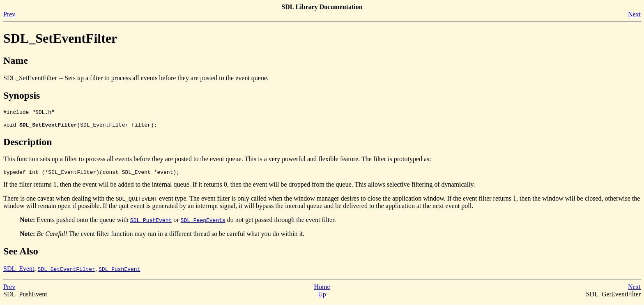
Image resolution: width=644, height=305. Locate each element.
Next (634, 14)
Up (322, 298)
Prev (9, 14)
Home (322, 290)
